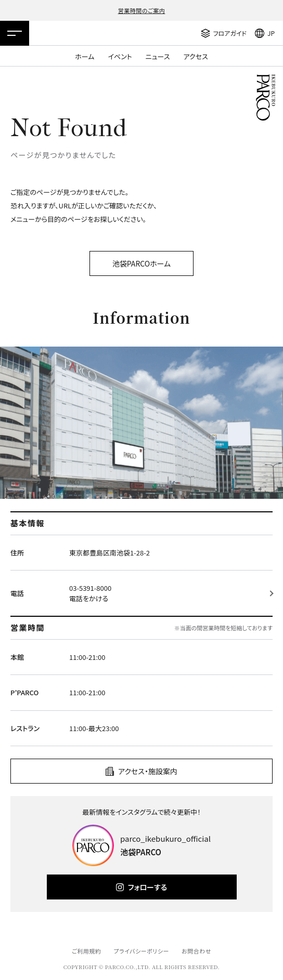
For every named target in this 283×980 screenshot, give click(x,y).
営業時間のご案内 (142, 10)
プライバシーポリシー (141, 951)
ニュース (158, 56)
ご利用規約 (86, 951)
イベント (120, 56)
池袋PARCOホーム (141, 263)
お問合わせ (196, 951)
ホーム (85, 56)
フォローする (147, 887)
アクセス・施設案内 (148, 771)
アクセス (196, 56)
